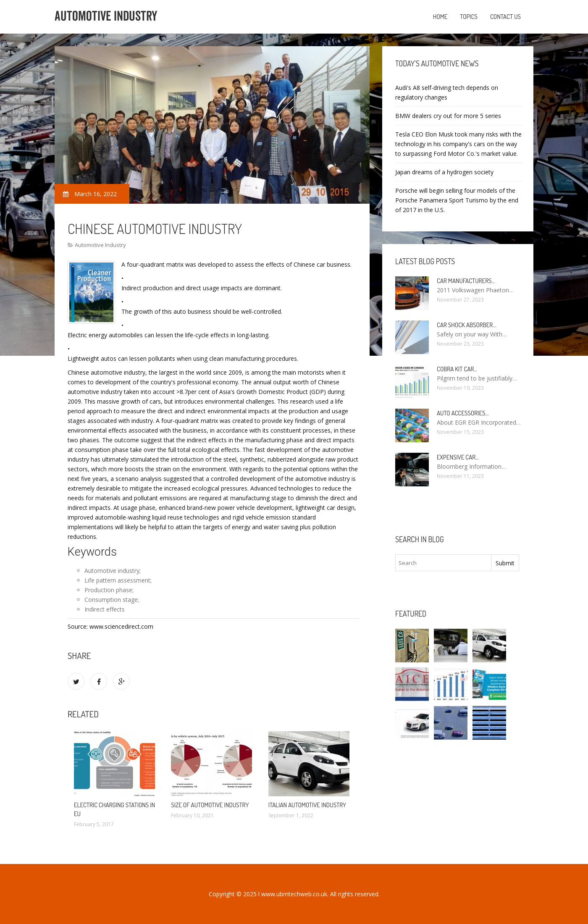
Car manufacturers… (466, 281)
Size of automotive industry (210, 805)
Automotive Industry (100, 245)
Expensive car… (458, 457)
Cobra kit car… (457, 369)
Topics (469, 17)
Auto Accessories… (463, 413)
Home (440, 17)
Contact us (505, 17)
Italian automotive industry (307, 805)
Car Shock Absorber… (466, 325)
